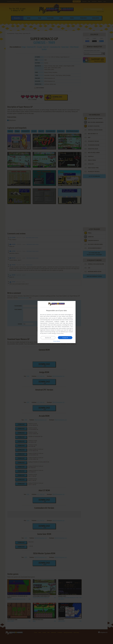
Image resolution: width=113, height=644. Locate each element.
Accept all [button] (65, 338)
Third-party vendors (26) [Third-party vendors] (55, 323)
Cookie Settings (52, 333)
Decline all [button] (48, 338)
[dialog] (57, 322)
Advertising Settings (50, 332)
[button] (57, 341)
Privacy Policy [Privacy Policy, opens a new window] (60, 333)
